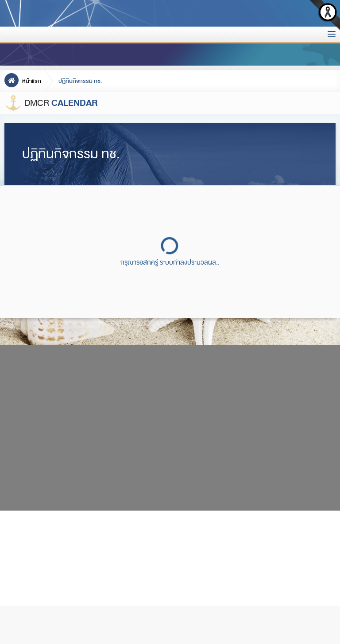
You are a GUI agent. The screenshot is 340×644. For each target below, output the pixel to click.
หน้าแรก (23, 81)
